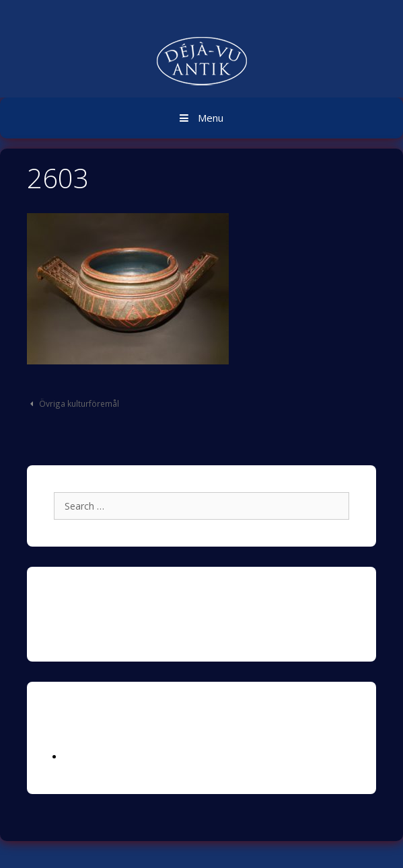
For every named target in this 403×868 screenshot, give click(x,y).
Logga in (83, 757)
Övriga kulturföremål (79, 403)
